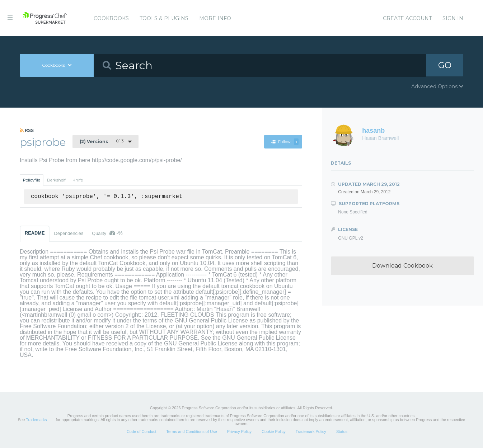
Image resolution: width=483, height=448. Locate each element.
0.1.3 (102, 141)
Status (342, 432)
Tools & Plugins (164, 18)
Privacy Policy (239, 432)
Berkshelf (56, 180)
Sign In (453, 18)
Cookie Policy (274, 432)
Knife (78, 180)
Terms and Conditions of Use (191, 432)
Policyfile (32, 180)
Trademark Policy (311, 432)
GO (445, 65)
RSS (27, 131)
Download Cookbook (402, 266)
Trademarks (36, 420)
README (35, 233)
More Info (215, 18)
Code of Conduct (142, 432)
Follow (285, 142)
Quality (107, 233)
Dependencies (69, 233)
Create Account (407, 18)
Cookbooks (111, 18)
